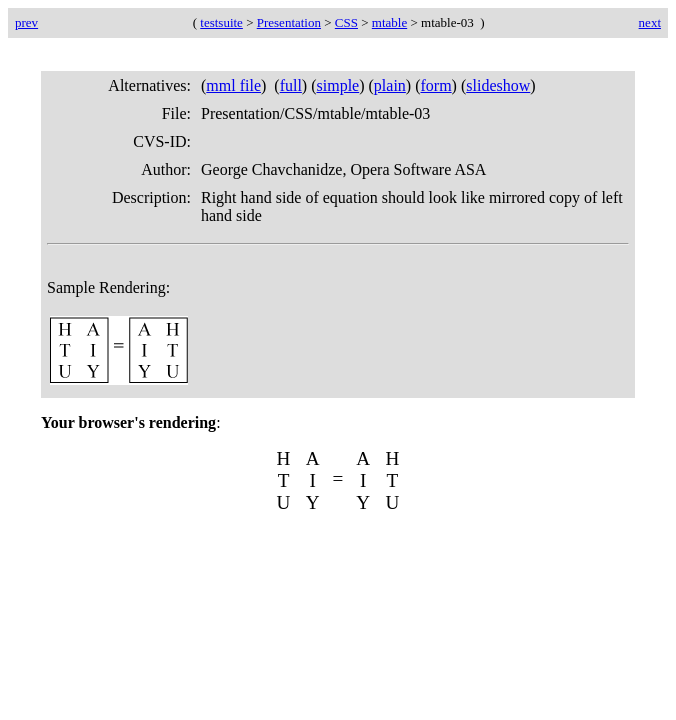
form (436, 85)
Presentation (289, 22)
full (291, 85)
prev (26, 22)
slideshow (498, 85)
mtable (389, 22)
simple (338, 85)
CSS (346, 22)
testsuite (221, 22)
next (650, 22)
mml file (233, 85)
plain (390, 85)
